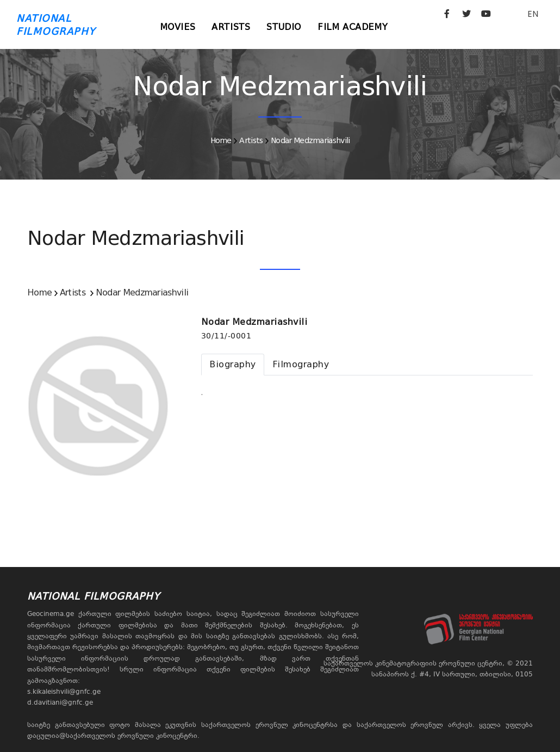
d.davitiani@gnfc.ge (60, 702)
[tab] (233, 365)
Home (221, 140)
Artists (231, 27)
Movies (178, 27)
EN (533, 14)
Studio (284, 27)
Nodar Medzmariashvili (310, 140)
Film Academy (353, 27)
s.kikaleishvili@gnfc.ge (64, 692)
